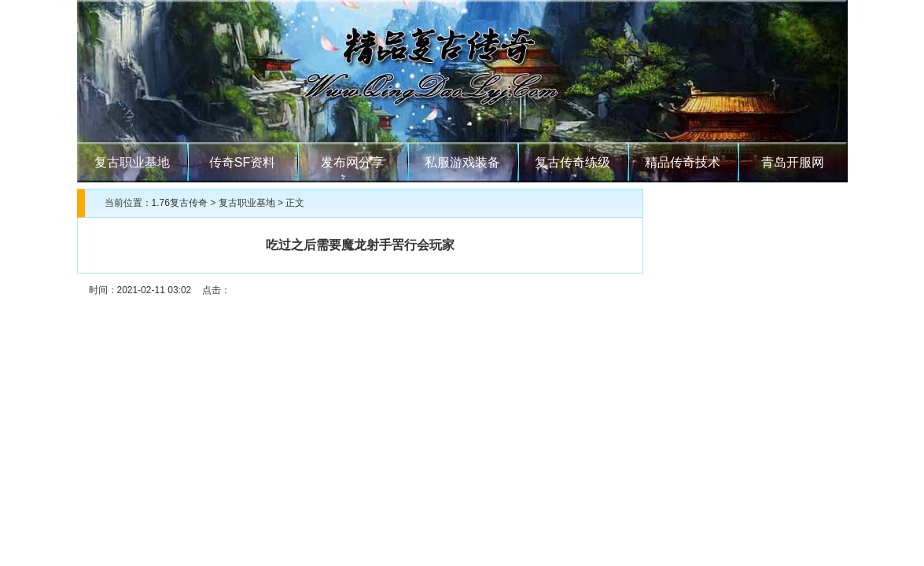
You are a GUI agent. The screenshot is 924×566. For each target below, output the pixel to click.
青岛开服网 (793, 162)
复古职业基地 (132, 162)
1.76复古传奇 (180, 203)
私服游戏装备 (462, 162)
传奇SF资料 (242, 162)
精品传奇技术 (683, 162)
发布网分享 (352, 162)
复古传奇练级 (572, 162)
